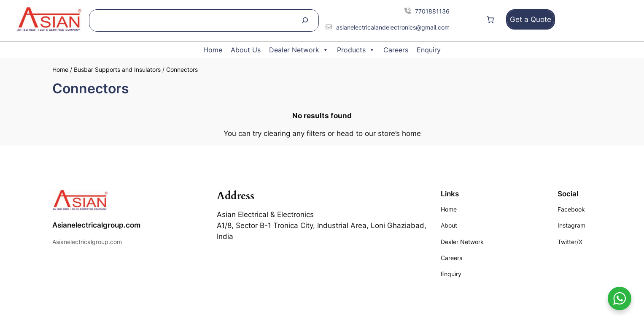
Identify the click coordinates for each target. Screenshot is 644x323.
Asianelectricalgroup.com (96, 225)
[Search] (305, 20)
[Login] (469, 20)
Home (213, 50)
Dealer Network (299, 50)
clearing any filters (295, 133)
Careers (396, 50)
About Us (246, 50)
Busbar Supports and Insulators (117, 69)
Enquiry (429, 50)
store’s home (399, 133)
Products (356, 50)
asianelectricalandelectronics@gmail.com (393, 27)
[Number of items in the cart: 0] (490, 19)
